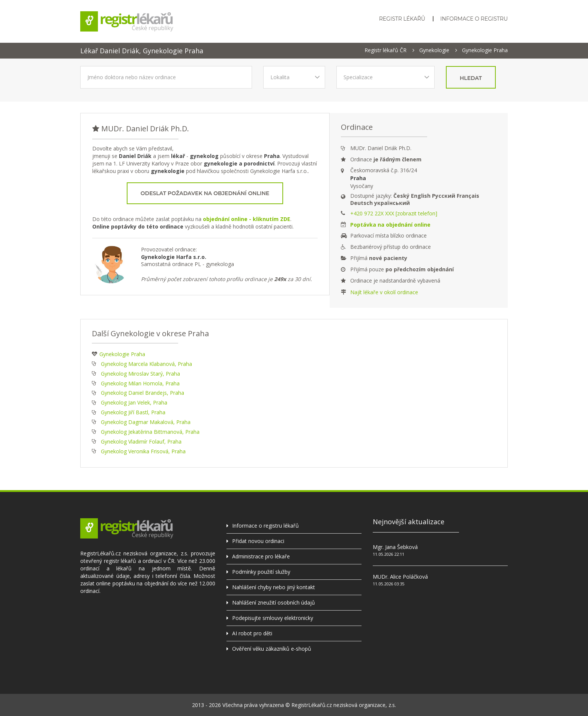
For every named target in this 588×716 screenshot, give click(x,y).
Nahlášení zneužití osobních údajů (274, 602)
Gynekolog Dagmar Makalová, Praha (146, 422)
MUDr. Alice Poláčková (400, 577)
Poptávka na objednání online (390, 225)
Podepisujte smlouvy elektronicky (273, 618)
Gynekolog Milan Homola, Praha (140, 383)
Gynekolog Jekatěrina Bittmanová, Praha (150, 432)
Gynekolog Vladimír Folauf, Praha (141, 441)
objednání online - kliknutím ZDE (247, 219)
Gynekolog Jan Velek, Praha (134, 402)
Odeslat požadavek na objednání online (205, 193)
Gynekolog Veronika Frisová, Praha (143, 451)
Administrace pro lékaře (261, 556)
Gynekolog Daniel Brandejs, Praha (142, 393)
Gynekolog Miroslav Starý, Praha (140, 374)
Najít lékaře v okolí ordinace (384, 292)
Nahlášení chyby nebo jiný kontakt (274, 587)
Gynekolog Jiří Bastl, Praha (133, 412)
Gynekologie (434, 50)
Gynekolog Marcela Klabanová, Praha (146, 364)
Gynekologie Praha (485, 50)
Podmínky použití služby (261, 572)
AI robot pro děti (252, 633)
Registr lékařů (402, 19)
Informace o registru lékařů (265, 526)
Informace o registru (474, 19)
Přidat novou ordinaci (258, 541)
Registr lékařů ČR (385, 50)
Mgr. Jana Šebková (395, 547)
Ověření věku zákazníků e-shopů (272, 649)
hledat (471, 78)
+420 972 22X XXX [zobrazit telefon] (394, 213)
